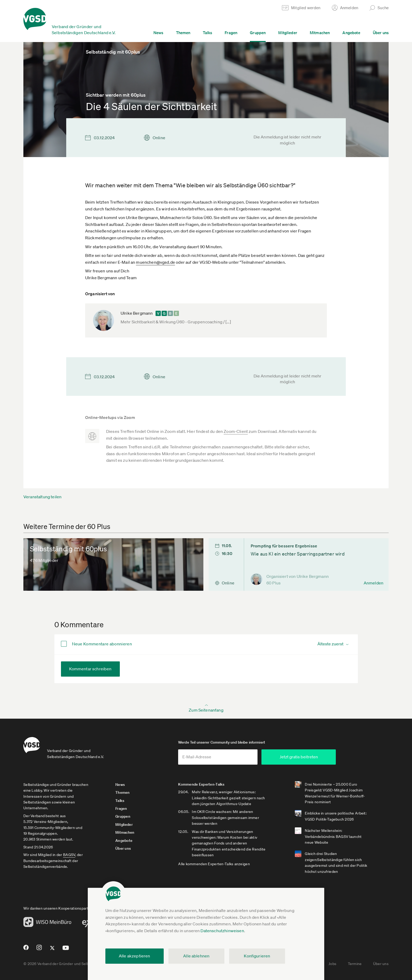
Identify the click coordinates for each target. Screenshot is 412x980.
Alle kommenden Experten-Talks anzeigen (214, 864)
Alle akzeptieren (135, 956)
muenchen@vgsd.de (155, 262)
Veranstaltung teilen (42, 497)
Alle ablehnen (196, 956)
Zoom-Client (236, 431)
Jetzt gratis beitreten (305, 757)
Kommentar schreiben (90, 669)
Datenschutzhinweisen (222, 931)
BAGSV (69, 855)
